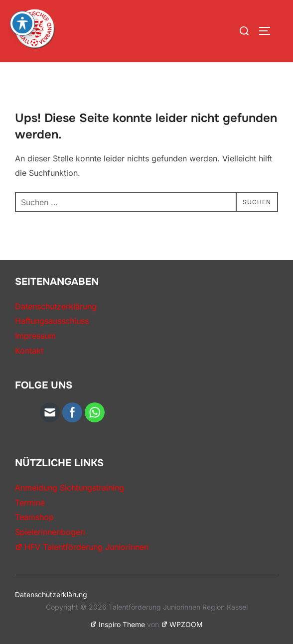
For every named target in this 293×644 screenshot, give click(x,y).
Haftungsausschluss (52, 321)
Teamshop (34, 517)
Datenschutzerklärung (56, 306)
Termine (30, 503)
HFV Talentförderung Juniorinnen (82, 547)
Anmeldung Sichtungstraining (70, 488)
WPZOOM (182, 624)
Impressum (35, 336)
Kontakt (29, 351)
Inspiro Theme (118, 624)
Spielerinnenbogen (50, 532)
